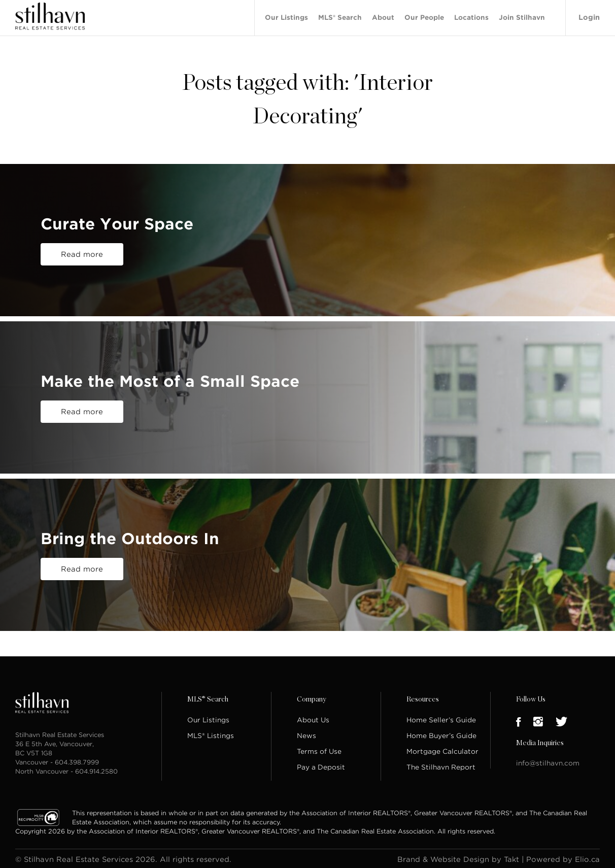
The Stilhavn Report (441, 765)
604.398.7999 (77, 760)
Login (589, 16)
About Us (313, 718)
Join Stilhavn (522, 16)
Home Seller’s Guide (441, 718)
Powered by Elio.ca (563, 857)
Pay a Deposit (321, 765)
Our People (424, 16)
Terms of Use (319, 749)
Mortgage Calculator (442, 749)
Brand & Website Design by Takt (458, 857)
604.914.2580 (96, 769)
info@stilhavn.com (548, 761)
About (383, 16)
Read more (82, 252)
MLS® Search (340, 16)
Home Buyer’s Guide (441, 734)
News (306, 734)
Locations (471, 16)
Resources (423, 697)
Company (312, 697)
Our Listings (286, 16)
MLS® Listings (211, 734)
